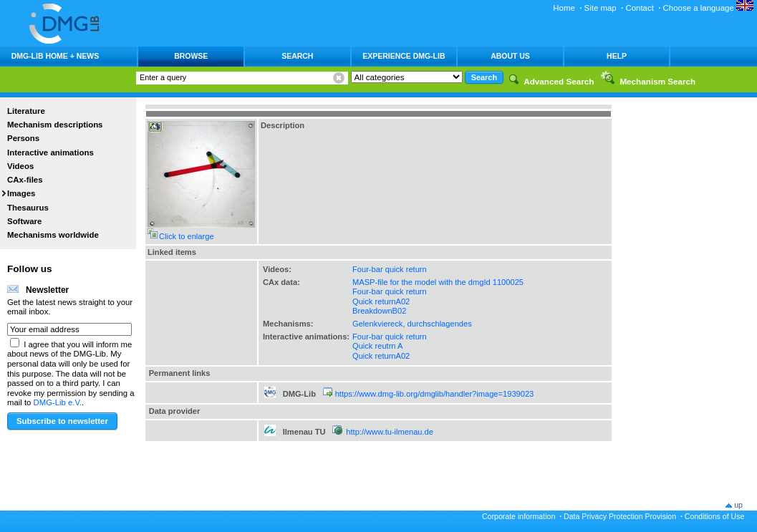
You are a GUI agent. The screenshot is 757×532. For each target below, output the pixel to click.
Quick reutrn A (377, 346)
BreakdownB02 (379, 311)
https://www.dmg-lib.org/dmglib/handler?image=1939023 (435, 394)
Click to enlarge (187, 236)
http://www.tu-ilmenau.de (390, 432)
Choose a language (708, 8)
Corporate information (519, 516)
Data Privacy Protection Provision (620, 516)
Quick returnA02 (381, 301)
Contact (639, 8)
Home (564, 8)
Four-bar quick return (390, 269)
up (738, 505)
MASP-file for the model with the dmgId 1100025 (438, 282)
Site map (601, 8)
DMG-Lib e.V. (58, 402)
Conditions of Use (715, 516)
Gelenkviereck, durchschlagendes (412, 324)
